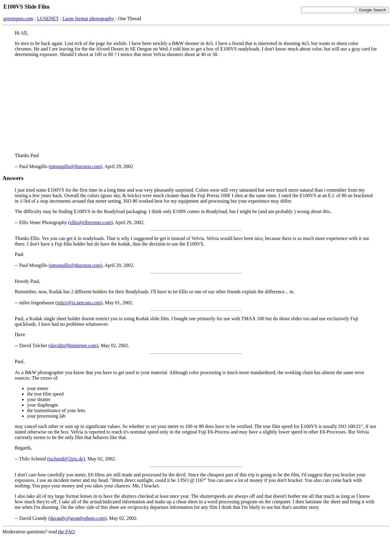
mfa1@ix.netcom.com (79, 303)
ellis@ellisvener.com (90, 222)
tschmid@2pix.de (66, 459)
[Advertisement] (196, 105)
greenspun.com (18, 19)
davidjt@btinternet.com (73, 345)
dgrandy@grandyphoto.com (77, 518)
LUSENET (48, 19)
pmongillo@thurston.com (75, 166)
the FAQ (66, 532)
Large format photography (88, 19)
